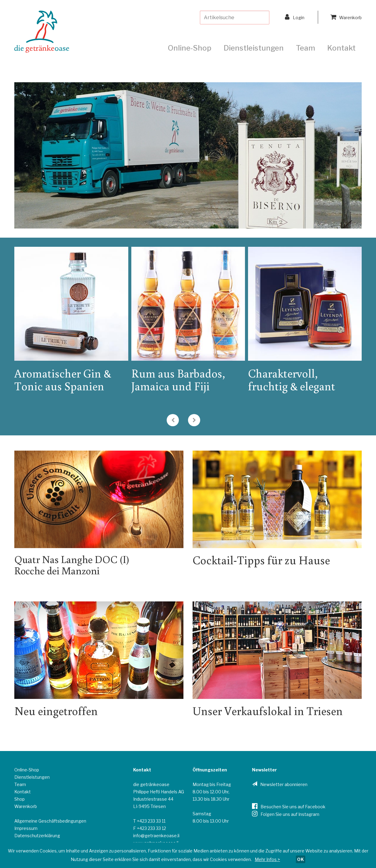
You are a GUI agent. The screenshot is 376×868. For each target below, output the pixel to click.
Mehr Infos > (267, 859)
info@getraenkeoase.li (156, 836)
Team (305, 48)
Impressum (26, 828)
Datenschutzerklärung (37, 836)
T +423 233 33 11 (149, 821)
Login (295, 17)
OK (301, 859)
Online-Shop (190, 48)
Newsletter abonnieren (284, 784)
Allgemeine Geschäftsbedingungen (50, 821)
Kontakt (341, 48)
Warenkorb (346, 17)
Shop (20, 799)
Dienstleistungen (254, 48)
